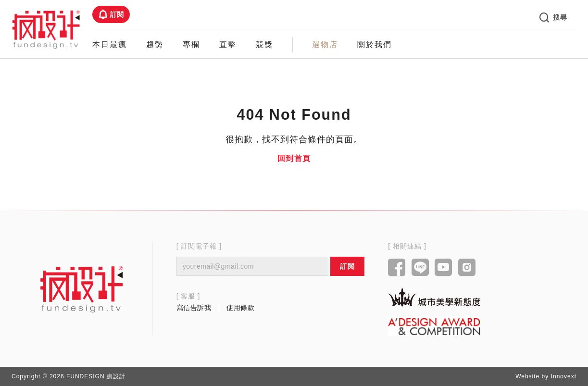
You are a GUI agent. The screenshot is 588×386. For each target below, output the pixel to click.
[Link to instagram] (467, 268)
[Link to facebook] (397, 268)
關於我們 (375, 44)
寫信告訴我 (194, 308)
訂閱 (111, 14)
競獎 (264, 44)
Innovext (564, 376)
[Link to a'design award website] (434, 326)
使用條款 (240, 308)
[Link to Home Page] (46, 29)
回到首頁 (294, 158)
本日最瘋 (110, 44)
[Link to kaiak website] (434, 297)
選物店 (325, 44)
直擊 (228, 44)
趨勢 (155, 44)
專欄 (191, 44)
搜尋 (553, 17)
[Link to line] (420, 268)
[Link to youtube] (444, 268)
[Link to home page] (82, 289)
